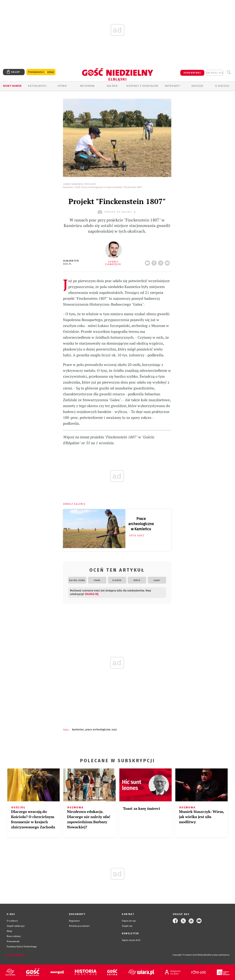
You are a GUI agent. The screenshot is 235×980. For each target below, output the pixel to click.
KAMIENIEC (78, 730)
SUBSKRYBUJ (192, 73)
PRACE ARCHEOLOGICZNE (98, 730)
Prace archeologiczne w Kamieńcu (141, 524)
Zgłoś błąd (15, 955)
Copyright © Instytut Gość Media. (188, 955)
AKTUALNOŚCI (37, 86)
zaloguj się (215, 73)
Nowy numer (12, 86)
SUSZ (114, 730)
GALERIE (112, 86)
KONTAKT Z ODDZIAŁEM (142, 86)
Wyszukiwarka (229, 72)
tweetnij (161, 262)
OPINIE (62, 86)
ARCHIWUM (87, 86)
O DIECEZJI (222, 86)
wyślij (168, 262)
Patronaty (173, 86)
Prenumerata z (41, 72)
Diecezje (197, 86)
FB (155, 262)
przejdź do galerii (117, 212)
